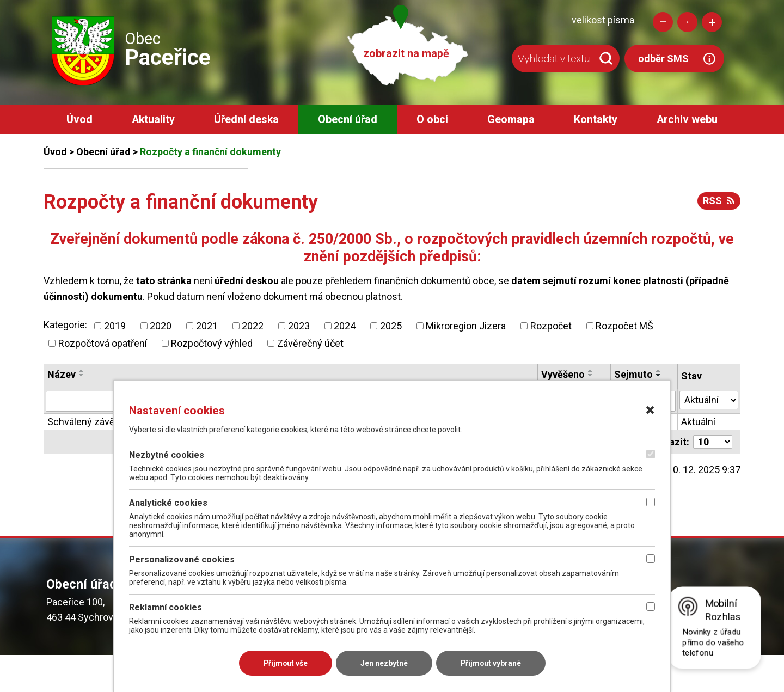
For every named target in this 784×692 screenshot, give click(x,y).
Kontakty (596, 120)
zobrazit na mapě (406, 54)
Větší (712, 22)
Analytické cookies (168, 503)
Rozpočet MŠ (624, 326)
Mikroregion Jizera (466, 326)
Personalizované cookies (182, 559)
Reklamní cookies (166, 607)
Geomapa (511, 120)
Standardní (687, 22)
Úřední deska (246, 120)
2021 (207, 326)
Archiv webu (687, 120)
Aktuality (153, 120)
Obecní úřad (348, 120)
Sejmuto (633, 374)
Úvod (79, 120)
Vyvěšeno (563, 374)
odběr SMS (663, 59)
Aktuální (698, 422)
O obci (432, 120)
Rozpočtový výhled (212, 343)
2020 (161, 326)
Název (62, 374)
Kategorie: (65, 325)
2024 (345, 326)
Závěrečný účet (310, 343)
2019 (115, 326)
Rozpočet (551, 326)
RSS (719, 201)
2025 (391, 326)
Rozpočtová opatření (103, 343)
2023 (299, 326)
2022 (253, 326)
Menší (663, 22)
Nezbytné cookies (167, 455)
